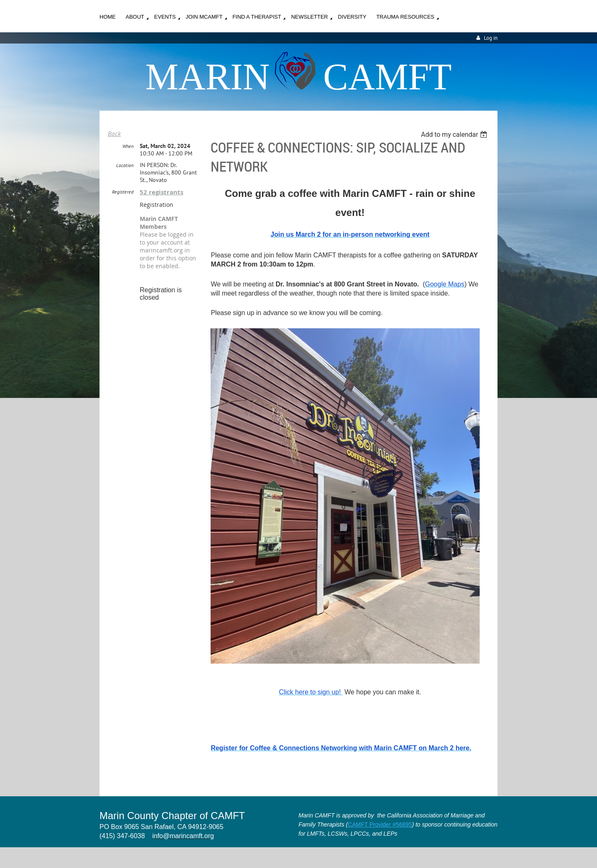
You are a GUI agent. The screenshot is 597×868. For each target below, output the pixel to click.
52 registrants (161, 192)
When (128, 146)
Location (125, 165)
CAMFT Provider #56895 (380, 824)
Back (114, 133)
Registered (123, 192)
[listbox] (455, 135)
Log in (491, 38)
